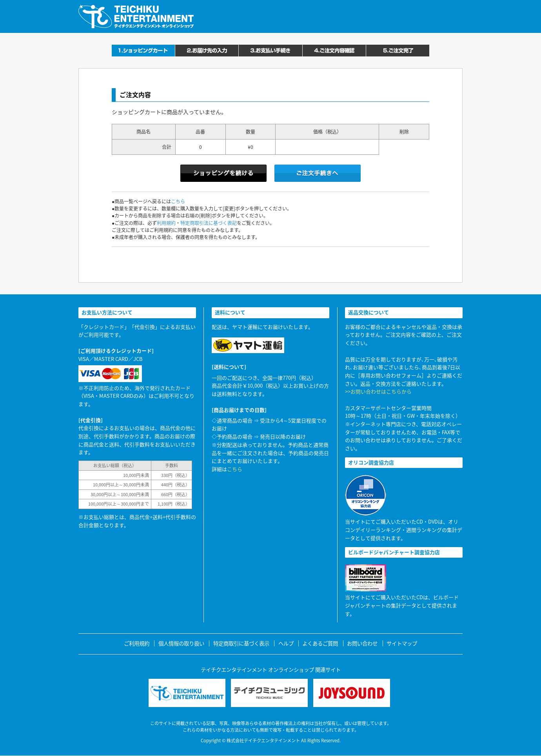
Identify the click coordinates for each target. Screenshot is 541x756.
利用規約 (166, 223)
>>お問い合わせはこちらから (378, 391)
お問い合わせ (362, 643)
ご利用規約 (137, 643)
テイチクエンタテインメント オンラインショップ (136, 16)
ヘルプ (286, 643)
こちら (178, 201)
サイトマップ (402, 643)
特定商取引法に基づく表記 (209, 223)
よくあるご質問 (320, 643)
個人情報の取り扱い (181, 643)
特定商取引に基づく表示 (241, 643)
